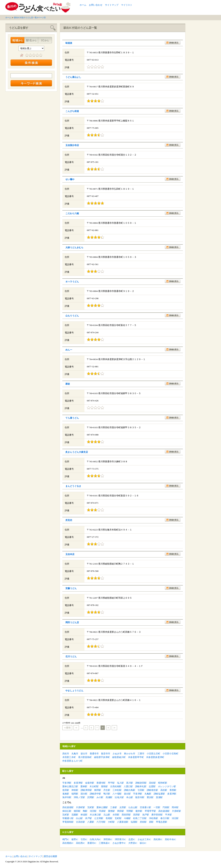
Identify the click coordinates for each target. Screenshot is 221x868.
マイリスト (127, 5)
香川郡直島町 (85, 757)
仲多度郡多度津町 (155, 757)
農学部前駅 (157, 815)
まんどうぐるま (73, 486)
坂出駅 (127, 794)
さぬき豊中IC (119, 843)
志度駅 (152, 786)
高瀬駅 (109, 797)
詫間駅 (91, 797)
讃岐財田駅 (141, 783)
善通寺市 (94, 754)
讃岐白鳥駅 (130, 790)
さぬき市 (117, 754)
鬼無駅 (66, 794)
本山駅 (130, 797)
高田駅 (136, 815)
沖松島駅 (153, 818)
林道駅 (84, 815)
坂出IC (143, 843)
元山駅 (107, 815)
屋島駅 (104, 786)
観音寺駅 (140, 797)
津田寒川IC (120, 839)
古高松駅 (80, 822)
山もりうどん (72, 316)
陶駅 (85, 811)
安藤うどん (71, 588)
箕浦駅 (159, 797)
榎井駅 (139, 811)
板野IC (75, 839)
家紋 (68, 384)
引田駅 (141, 790)
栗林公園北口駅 (70, 786)
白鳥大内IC (95, 839)
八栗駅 (91, 822)
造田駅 (66, 790)
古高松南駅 (116, 786)
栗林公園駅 (102, 807)
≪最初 (67, 728)
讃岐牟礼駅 (141, 786)
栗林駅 (84, 786)
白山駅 (79, 818)
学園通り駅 (68, 818)
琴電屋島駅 (68, 822)
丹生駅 (107, 790)
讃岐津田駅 (86, 790)
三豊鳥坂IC (104, 843)
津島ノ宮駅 (79, 797)
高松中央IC (170, 839)
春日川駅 (165, 818)
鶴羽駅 (98, 790)
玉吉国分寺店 (72, 145)
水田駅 (116, 815)
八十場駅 (117, 794)
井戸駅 (88, 818)
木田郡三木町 (69, 757)
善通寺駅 (101, 783)
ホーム (83, 5)
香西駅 (173, 790)
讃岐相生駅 (152, 790)
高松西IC (80, 843)
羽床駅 (102, 811)
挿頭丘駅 (67, 811)
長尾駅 (109, 818)
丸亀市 (75, 754)
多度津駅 (78, 783)
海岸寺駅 (67, 797)
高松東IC (158, 839)
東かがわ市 (130, 754)
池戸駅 (146, 815)
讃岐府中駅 (95, 794)
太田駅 (123, 807)
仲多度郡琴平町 (136, 757)
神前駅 (75, 790)
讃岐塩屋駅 (159, 794)
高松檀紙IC (68, 843)
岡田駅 (121, 811)
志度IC (132, 839)
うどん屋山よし (73, 77)
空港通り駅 (145, 807)
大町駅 (111, 822)
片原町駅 (80, 807)
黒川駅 (130, 783)
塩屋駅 (134, 822)
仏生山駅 (133, 807)
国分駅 (84, 794)
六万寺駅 (101, 822)
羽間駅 (130, 811)
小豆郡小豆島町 (170, 754)
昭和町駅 (163, 783)
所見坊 (69, 520)
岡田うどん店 (72, 622)
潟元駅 (175, 818)
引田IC (84, 839)
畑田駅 (77, 811)
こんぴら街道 (72, 111)
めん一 (69, 350)
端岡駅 (75, 794)
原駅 (151, 822)
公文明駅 (99, 818)
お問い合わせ (96, 5)
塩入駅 (120, 783)
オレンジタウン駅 (167, 786)
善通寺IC (92, 843)
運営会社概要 (50, 856)
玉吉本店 (70, 554)
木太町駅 (94, 786)
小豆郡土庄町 (153, 754)
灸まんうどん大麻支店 (77, 452)
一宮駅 (157, 807)
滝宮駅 (93, 811)
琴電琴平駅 (150, 811)
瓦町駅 (91, 807)
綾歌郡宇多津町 (102, 757)
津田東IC (108, 839)
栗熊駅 (111, 811)
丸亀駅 (148, 794)
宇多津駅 (67, 783)
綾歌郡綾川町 (119, 757)
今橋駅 (127, 818)
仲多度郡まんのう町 (72, 761)
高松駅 (152, 783)
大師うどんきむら (74, 247)
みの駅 (100, 797)
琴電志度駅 (162, 822)
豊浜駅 (150, 797)
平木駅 (168, 815)
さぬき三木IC (144, 839)
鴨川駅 (107, 794)
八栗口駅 (128, 786)
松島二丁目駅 (140, 818)
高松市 (66, 754)
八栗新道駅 (123, 822)
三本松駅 (117, 790)
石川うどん (71, 656)
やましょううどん (74, 691)
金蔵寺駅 (90, 783)
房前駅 (143, 822)
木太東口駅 (95, 815)
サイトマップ (112, 5)
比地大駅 (119, 797)
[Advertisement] (175, 7)
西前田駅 (126, 815)
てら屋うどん (72, 418)
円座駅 (166, 807)
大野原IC (133, 843)
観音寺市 (106, 754)
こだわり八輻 (72, 213)
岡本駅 (175, 807)
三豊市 (141, 754)
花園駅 (75, 815)
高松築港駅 (68, 807)
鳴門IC (66, 839)
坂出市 (84, 754)
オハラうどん (72, 282)
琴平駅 (111, 783)
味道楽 (69, 43)
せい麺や (70, 179)
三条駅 (114, 807)
